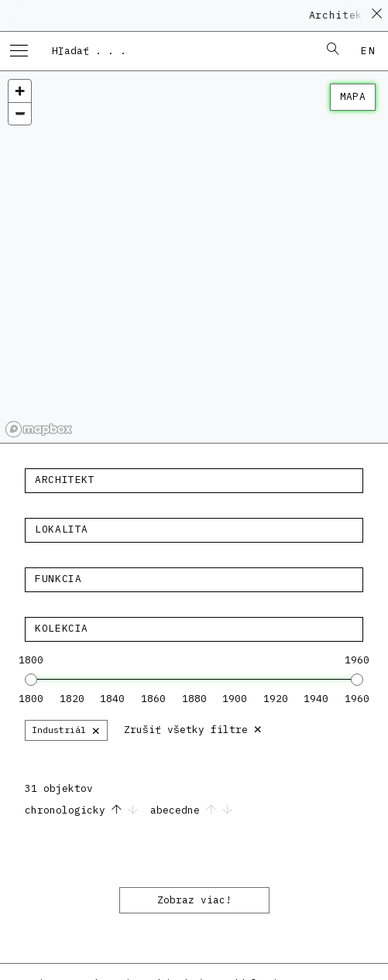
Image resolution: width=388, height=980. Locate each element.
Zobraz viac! (194, 900)
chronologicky (84, 810)
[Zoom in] (20, 91)
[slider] (31, 680)
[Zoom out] (20, 113)
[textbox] (194, 480)
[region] (194, 257)
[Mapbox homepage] (39, 429)
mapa (353, 96)
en (368, 51)
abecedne (191, 810)
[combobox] (178, 50)
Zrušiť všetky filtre (193, 728)
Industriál (66, 730)
